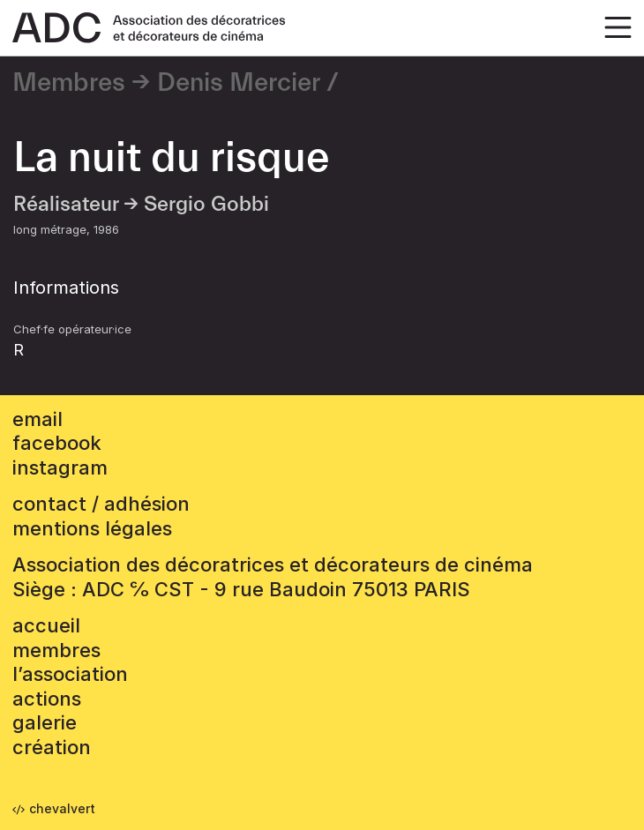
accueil (46, 625)
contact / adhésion (101, 504)
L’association (70, 674)
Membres (69, 83)
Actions (47, 699)
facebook (57, 443)
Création (52, 747)
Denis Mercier (239, 83)
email (37, 419)
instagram (60, 467)
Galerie (45, 722)
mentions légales (92, 528)
